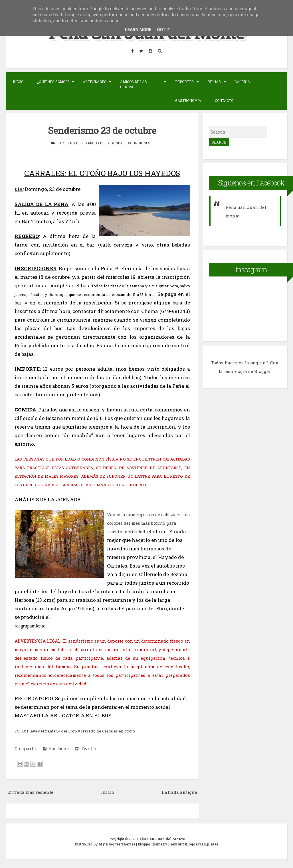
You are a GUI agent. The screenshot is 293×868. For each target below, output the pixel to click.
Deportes (184, 82)
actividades (71, 143)
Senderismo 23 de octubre (102, 130)
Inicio (18, 82)
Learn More (138, 30)
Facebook (56, 748)
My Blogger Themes (117, 844)
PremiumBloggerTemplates (193, 844)
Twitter (86, 748)
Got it (163, 30)
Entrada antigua (179, 792)
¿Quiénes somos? (53, 82)
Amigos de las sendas (134, 84)
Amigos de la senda (104, 143)
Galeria (242, 82)
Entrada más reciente (30, 792)
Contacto (224, 100)
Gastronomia (188, 100)
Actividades (95, 82)
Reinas (214, 82)
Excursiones (138, 143)
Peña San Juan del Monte (161, 839)
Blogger (262, 371)
